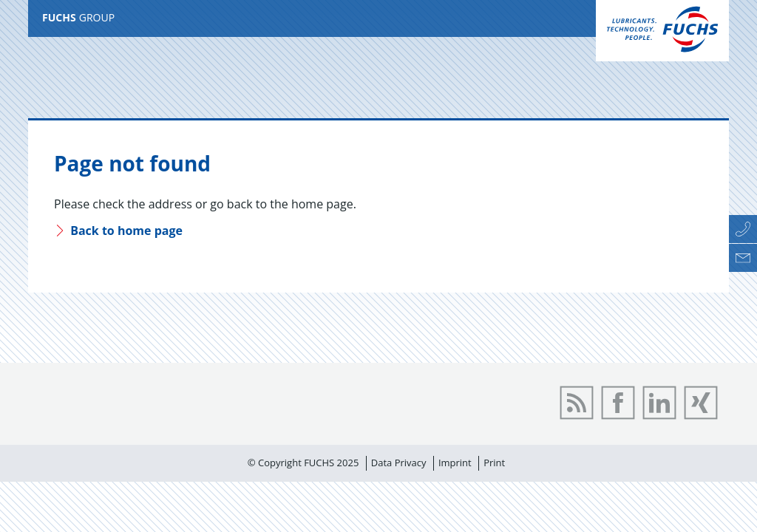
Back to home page (118, 231)
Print (494, 463)
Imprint (455, 463)
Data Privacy (399, 463)
